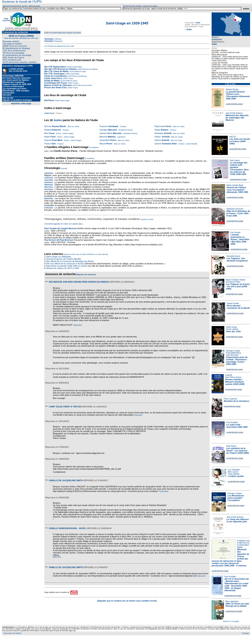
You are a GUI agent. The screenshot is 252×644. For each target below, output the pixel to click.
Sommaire (49, 39)
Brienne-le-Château (90, 69)
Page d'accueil (6, 20)
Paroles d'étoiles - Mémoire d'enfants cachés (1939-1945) (235, 382)
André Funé (49, 113)
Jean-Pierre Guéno (233, 377)
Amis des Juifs (233, 331)
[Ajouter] (64, 168)
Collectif (229, 375)
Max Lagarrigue (232, 601)
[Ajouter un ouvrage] (231, 621)
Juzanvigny (75, 74)
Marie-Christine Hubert (236, 280)
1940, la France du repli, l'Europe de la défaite (237, 605)
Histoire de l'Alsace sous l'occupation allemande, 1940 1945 (237, 190)
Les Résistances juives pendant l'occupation (236, 498)
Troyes (70, 78)
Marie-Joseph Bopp (235, 185)
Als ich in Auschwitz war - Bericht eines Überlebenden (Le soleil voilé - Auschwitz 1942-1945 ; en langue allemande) (237, 585)
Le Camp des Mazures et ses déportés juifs (238, 520)
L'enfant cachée (236, 476)
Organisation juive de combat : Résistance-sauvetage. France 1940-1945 (237, 361)
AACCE (233, 137)
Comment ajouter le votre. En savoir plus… (64, 224)
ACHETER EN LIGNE (234, 104)
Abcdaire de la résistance (237, 401)
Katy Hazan (235, 160)
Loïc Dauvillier (234, 470)
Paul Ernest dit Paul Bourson (59, 240)
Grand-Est (217, 39)
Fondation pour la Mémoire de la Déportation (244, 543)
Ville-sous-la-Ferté (84, 85)
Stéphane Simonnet (235, 209)
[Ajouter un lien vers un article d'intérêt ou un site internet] (86, 254)
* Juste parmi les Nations (12, 633)
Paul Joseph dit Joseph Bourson (61, 228)
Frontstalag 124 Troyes (56, 83)
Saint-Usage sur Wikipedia (59, 257)
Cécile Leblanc (232, 329)
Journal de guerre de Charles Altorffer (64, 259)
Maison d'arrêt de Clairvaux (58, 85)
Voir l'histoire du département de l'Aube (59, 46)
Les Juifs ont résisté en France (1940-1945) (239, 141)
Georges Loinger (233, 351)
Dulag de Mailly (52, 81)
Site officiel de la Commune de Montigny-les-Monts (70, 261)
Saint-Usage (64, 101)
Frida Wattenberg (233, 353)
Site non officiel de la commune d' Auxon (65, 264)
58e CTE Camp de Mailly (56, 71)
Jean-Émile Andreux (234, 113)
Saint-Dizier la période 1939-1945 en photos (67, 266)
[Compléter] (94, 147)
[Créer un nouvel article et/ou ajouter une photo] (63, 33)
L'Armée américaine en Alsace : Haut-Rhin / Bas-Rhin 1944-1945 (240, 239)
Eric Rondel (235, 233)
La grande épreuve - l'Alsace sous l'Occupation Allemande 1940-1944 (238, 95)
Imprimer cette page (21, 103)
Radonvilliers (77, 67)
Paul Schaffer (232, 422)
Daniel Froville (233, 303)
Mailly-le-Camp (80, 72)
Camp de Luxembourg (55, 76)
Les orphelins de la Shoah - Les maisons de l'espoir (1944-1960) (238, 451)
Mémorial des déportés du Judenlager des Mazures (237, 118)
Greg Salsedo (234, 474)
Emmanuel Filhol (233, 282)
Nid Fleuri (49, 100)
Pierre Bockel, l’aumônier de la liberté (238, 307)
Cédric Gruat (231, 327)
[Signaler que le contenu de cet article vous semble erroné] (127, 601)
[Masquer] (58, 41)
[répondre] (78, 325)
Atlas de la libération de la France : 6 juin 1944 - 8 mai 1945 (238, 213)
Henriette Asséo (233, 256)
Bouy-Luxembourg (79, 76)
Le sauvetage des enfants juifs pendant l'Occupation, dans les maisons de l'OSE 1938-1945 (239, 168)
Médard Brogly (232, 89)
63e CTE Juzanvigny (54, 74)
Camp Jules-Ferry (53, 78)
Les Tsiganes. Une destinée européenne (237, 260)
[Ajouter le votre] (147, 219)
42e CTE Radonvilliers (55, 67)
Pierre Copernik (230, 399)
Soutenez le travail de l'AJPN (22, 2)
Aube (214, 44)
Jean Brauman (232, 355)
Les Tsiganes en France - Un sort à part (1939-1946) (238, 286)
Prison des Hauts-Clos (55, 87)
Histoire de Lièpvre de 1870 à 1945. (63, 268)
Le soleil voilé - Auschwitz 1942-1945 (237, 426)
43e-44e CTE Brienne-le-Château (60, 69)
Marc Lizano (233, 472)
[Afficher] (58, 39)
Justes (58, 120)
